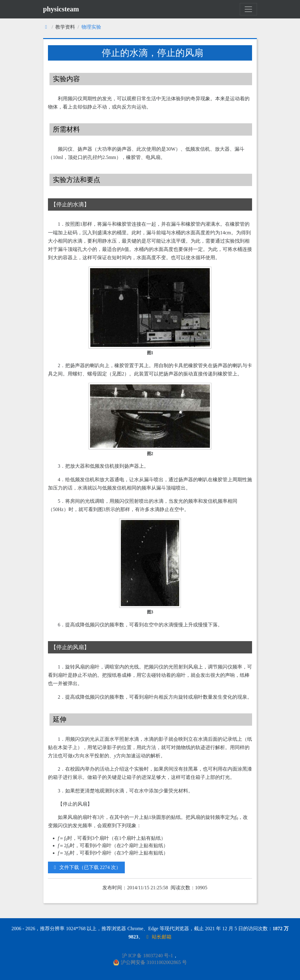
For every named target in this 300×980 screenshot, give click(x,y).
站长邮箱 (158, 937)
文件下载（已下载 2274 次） (86, 867)
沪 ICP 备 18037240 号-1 (148, 956)
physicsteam (61, 9)
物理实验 (91, 27)
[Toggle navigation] (248, 9)
